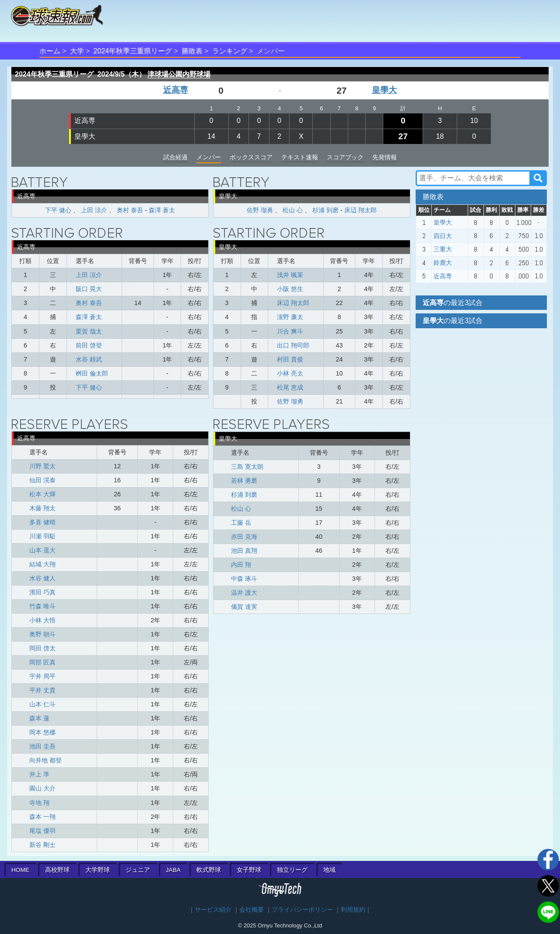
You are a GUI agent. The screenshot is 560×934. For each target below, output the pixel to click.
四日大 (443, 236)
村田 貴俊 (290, 359)
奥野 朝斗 (42, 634)
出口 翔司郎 (293, 345)
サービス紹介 (213, 910)
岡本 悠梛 (42, 732)
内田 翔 (241, 565)
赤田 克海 (244, 537)
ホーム (50, 51)
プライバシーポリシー (302, 910)
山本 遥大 (42, 550)
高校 (57, 870)
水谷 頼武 (89, 359)
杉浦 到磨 (325, 210)
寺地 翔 (39, 803)
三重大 (443, 249)
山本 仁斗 (42, 704)
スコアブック (345, 157)
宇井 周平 (42, 676)
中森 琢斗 (244, 579)
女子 (249, 870)
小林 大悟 (42, 620)
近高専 (176, 90)
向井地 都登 (45, 760)
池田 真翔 (244, 551)
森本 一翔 (42, 817)
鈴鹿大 (443, 263)
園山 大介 (42, 788)
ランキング (230, 51)
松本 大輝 (42, 494)
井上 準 (39, 774)
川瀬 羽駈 (42, 536)
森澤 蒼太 (162, 210)
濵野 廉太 (290, 317)
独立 (292, 870)
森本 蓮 (39, 718)
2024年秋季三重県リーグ (133, 51)
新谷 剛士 (42, 845)
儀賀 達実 (244, 607)
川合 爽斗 (290, 331)
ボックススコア (251, 157)
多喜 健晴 (42, 522)
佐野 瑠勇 (260, 210)
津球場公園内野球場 (179, 74)
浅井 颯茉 (290, 275)
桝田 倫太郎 (92, 373)
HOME (20, 870)
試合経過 (175, 157)
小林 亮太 (290, 373)
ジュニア (138, 870)
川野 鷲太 (42, 466)
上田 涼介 (94, 210)
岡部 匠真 (42, 662)
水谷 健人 (42, 578)
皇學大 (384, 90)
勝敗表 (192, 51)
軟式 (209, 870)
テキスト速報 (300, 157)
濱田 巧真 (42, 592)
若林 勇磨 (244, 481)
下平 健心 (58, 210)
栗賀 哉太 (89, 331)
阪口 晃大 (89, 289)
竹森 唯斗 (42, 606)
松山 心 (293, 210)
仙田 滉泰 (42, 480)
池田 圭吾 (42, 746)
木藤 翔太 (42, 508)
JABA (173, 870)
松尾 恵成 (290, 387)
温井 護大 (244, 593)
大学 (77, 51)
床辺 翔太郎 (360, 210)
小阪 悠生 (290, 289)
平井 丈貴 (42, 690)
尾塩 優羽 (42, 831)
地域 (329, 870)
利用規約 (353, 910)
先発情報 (385, 157)
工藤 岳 (241, 523)
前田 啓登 (89, 345)
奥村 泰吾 (130, 210)
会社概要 (252, 910)
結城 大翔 (42, 564)
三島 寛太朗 (247, 467)
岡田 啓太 (42, 648)
